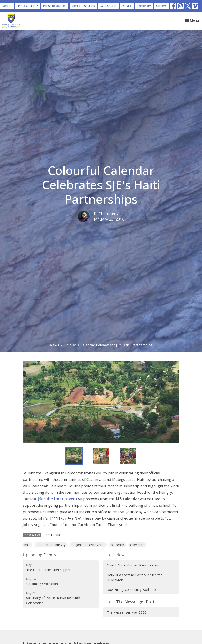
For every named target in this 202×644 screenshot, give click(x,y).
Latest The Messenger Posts (130, 602)
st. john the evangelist (88, 545)
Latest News (115, 555)
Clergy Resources (83, 6)
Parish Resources (55, 6)
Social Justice (53, 535)
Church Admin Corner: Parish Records (134, 565)
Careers (161, 6)
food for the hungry (51, 545)
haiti (27, 545)
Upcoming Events (39, 555)
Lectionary (144, 6)
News (54, 345)
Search (7, 6)
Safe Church (108, 6)
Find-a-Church (28, 6)
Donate (127, 6)
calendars (137, 545)
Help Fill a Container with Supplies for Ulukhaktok (134, 577)
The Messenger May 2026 (127, 612)
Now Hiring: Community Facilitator (132, 589)
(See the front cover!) (57, 499)
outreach (117, 545)
